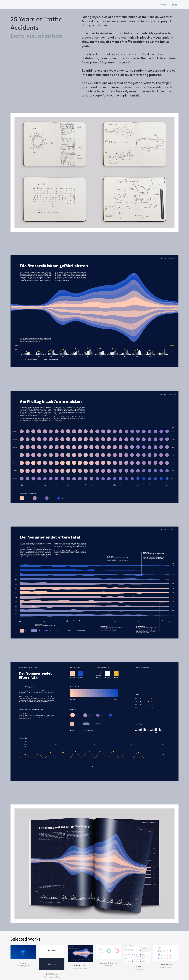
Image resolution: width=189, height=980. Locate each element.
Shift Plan (137, 967)
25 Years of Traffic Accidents (80, 965)
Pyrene (23, 963)
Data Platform (52, 974)
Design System (166, 964)
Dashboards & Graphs (109, 963)
